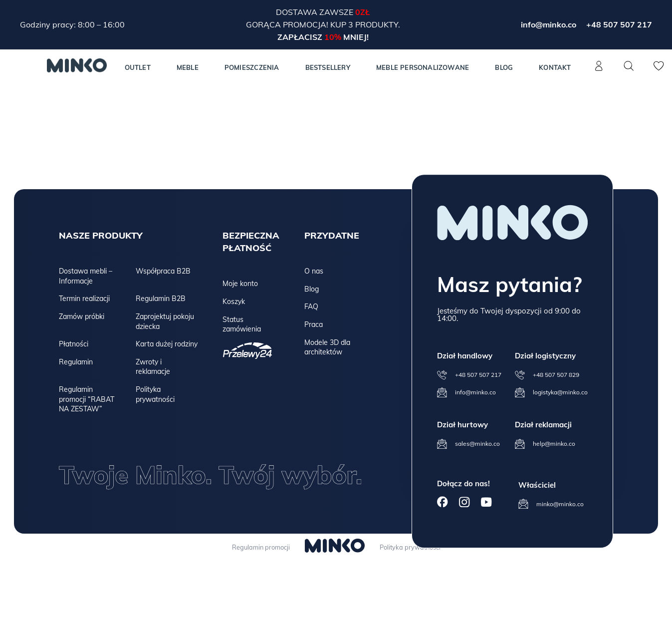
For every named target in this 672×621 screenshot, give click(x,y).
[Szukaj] (629, 66)
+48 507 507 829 (556, 375)
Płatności (74, 344)
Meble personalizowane (423, 67)
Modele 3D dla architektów (327, 347)
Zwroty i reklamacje (153, 367)
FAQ (311, 307)
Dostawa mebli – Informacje (86, 276)
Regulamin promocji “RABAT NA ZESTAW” (87, 399)
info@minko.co (549, 24)
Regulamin (76, 362)
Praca (314, 324)
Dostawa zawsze (316, 12)
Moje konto (240, 284)
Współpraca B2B (163, 271)
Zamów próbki (82, 316)
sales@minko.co (477, 444)
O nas (314, 271)
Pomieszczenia (252, 67)
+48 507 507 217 (619, 24)
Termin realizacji (84, 299)
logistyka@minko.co (560, 392)
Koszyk (234, 302)
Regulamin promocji (258, 547)
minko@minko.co (560, 504)
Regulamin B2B (161, 299)
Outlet (138, 67)
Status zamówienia (242, 324)
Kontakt (555, 67)
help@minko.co (554, 444)
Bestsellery (328, 67)
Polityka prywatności (155, 394)
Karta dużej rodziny (167, 344)
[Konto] (599, 71)
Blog (504, 67)
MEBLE (188, 67)
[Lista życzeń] (659, 71)
